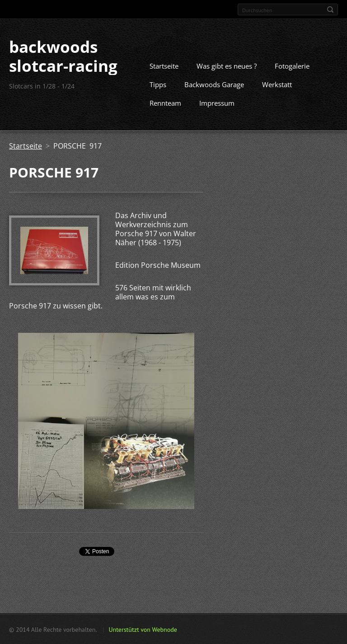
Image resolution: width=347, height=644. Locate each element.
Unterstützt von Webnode (143, 629)
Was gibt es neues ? (227, 65)
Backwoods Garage (214, 84)
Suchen (330, 9)
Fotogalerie (292, 65)
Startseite (164, 65)
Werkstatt (277, 84)
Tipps (158, 84)
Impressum (217, 103)
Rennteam (165, 103)
